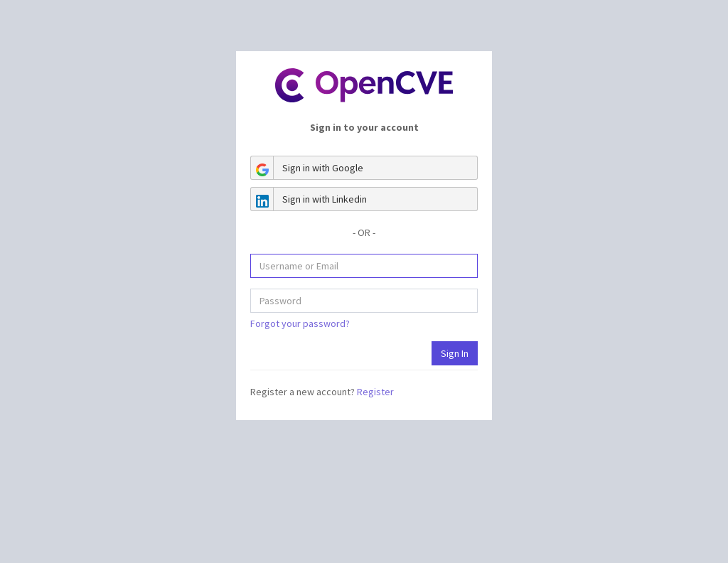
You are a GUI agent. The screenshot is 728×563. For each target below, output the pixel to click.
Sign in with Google (307, 168)
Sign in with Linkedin (309, 199)
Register (375, 392)
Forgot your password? (300, 323)
